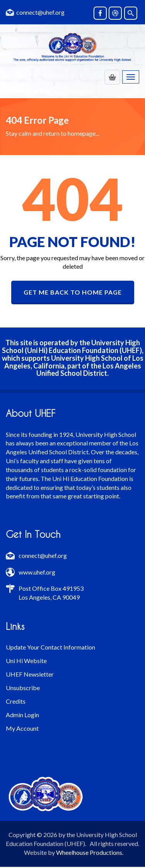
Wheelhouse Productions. (90, 852)
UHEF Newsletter (30, 674)
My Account (22, 728)
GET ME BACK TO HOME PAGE (73, 292)
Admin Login (22, 715)
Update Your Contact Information (50, 647)
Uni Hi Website (26, 661)
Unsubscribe (23, 688)
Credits (16, 701)
